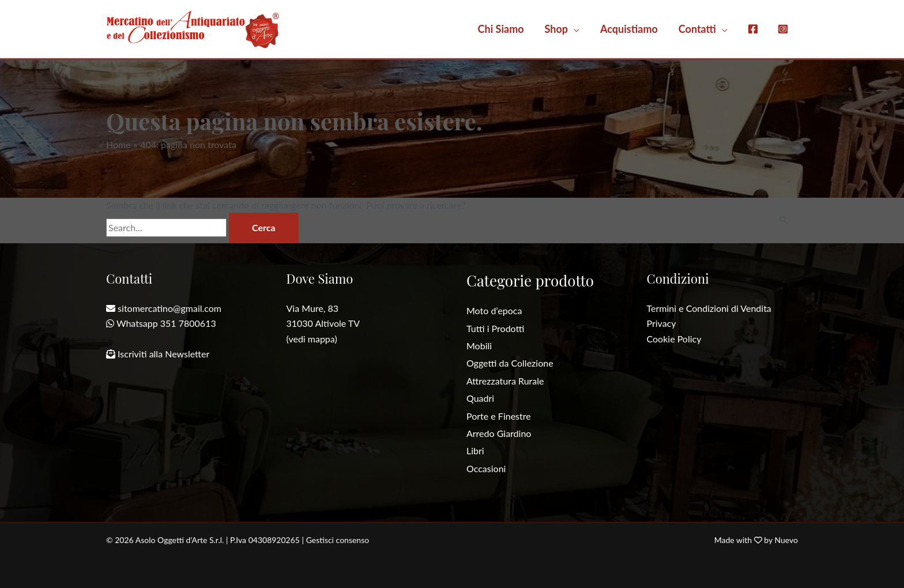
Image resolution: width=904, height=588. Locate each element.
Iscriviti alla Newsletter (163, 354)
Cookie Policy (674, 339)
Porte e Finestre (499, 416)
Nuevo (786, 540)
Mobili (479, 346)
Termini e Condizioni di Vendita (709, 308)
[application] (574, 29)
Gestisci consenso (338, 540)
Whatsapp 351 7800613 (166, 323)
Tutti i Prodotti (495, 328)
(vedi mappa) (312, 339)
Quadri (480, 398)
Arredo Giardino (499, 433)
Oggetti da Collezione (510, 363)
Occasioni (486, 468)
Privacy (662, 323)
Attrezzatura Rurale (505, 381)
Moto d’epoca (494, 310)
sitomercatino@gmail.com (169, 308)
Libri (475, 451)
